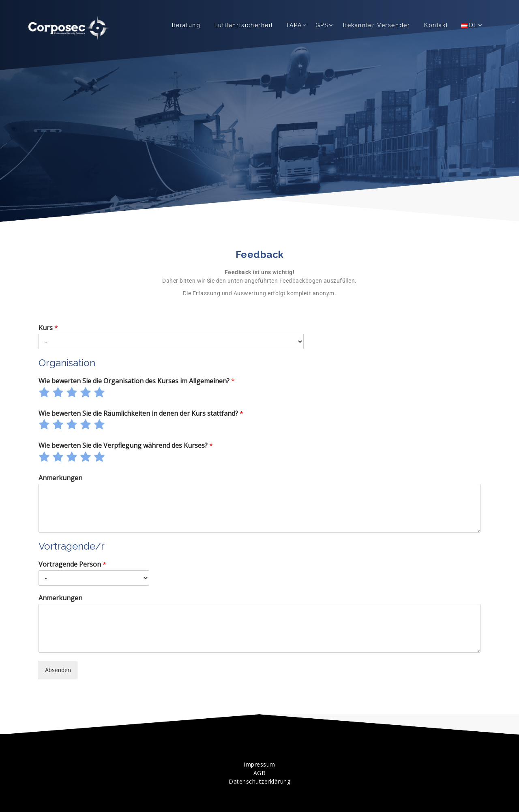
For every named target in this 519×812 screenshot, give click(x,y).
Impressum (259, 764)
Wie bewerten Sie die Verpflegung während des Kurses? (126, 446)
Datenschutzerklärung (259, 781)
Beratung (186, 25)
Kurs (48, 328)
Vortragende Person (72, 564)
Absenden (58, 670)
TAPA (294, 25)
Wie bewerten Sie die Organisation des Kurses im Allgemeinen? (137, 381)
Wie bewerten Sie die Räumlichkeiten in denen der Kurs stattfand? (141, 414)
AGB (260, 773)
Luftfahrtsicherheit (244, 25)
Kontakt (436, 25)
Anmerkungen (60, 478)
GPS (322, 25)
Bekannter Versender (376, 25)
